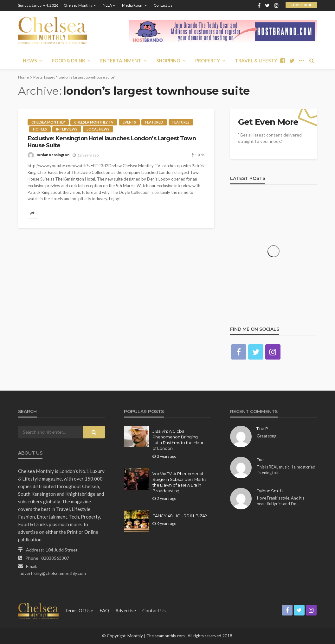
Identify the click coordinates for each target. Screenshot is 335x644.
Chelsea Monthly (78, 5)
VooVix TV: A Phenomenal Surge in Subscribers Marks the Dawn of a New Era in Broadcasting (179, 482)
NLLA (107, 5)
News (30, 61)
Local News (98, 129)
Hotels (40, 129)
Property (208, 61)
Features (181, 122)
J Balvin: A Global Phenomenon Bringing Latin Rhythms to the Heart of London (179, 440)
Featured (154, 122)
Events (129, 122)
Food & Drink (68, 61)
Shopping (168, 61)
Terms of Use (79, 610)
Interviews (67, 129)
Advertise (126, 610)
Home (23, 77)
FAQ (104, 610)
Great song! (267, 436)
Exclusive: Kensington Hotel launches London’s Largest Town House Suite (112, 142)
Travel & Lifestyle (259, 61)
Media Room (133, 5)
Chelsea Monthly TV (94, 122)
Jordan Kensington (53, 155)
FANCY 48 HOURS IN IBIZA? (180, 516)
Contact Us (163, 5)
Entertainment (121, 61)
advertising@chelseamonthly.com (53, 573)
